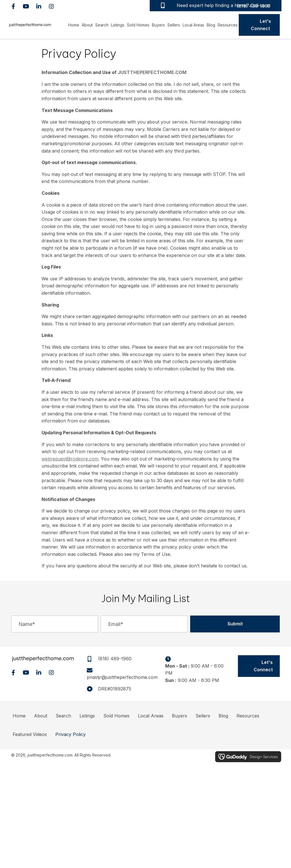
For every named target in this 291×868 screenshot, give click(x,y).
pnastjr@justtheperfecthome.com (122, 677)
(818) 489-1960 (254, 6)
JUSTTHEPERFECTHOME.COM (152, 72)
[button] (13, 6)
